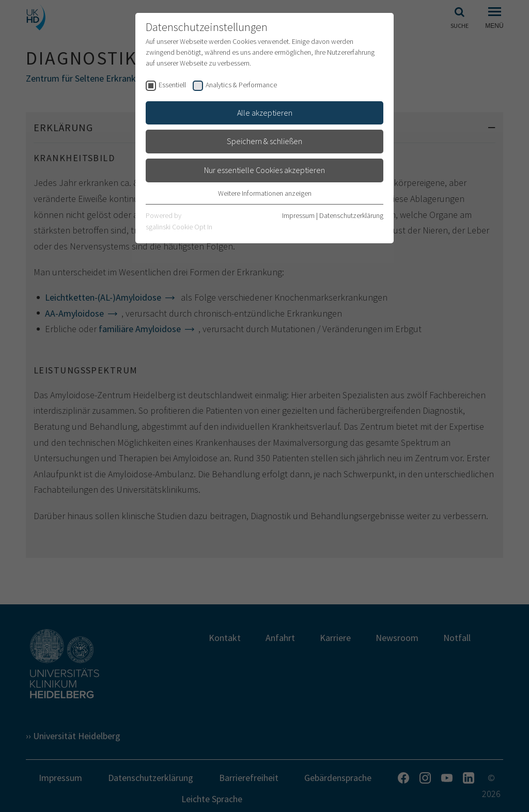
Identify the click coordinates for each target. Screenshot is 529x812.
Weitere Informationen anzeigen (265, 193)
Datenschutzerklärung (351, 215)
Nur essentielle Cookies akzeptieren (264, 170)
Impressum (298, 215)
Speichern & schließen (264, 141)
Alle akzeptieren (265, 113)
